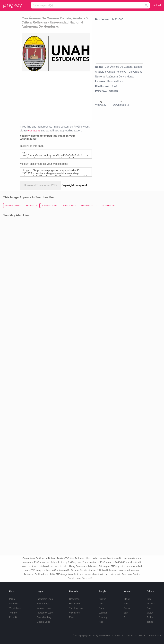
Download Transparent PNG (40, 185)
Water (150, 613)
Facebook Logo (45, 613)
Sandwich (14, 604)
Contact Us (131, 635)
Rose (150, 608)
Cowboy (103, 617)
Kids (101, 622)
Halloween (74, 604)
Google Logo (43, 622)
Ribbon (150, 617)
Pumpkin (14, 617)
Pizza (12, 599)
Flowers (151, 604)
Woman (103, 613)
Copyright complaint (74, 185)
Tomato (13, 613)
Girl (101, 604)
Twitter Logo (43, 604)
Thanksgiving (76, 608)
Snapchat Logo (44, 617)
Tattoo (150, 622)
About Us (119, 635)
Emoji (150, 599)
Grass (127, 608)
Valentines (74, 613)
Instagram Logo (45, 599)
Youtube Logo (44, 608)
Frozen (103, 599)
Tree (126, 617)
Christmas (74, 599)
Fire (126, 604)
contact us (34, 131)
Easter (72, 617)
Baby (102, 608)
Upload (157, 5)
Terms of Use (154, 635)
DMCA (142, 635)
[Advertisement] (56, 96)
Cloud (127, 599)
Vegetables (15, 608)
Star (126, 613)
